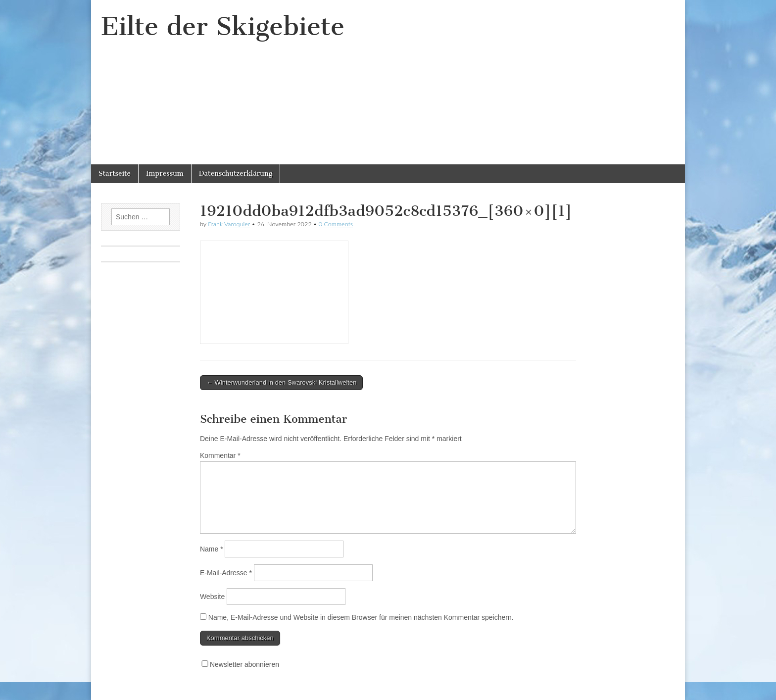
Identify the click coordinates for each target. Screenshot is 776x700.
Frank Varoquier (229, 224)
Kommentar (220, 455)
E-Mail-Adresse (226, 573)
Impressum (165, 174)
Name (212, 549)
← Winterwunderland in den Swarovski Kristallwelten (281, 382)
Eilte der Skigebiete (223, 26)
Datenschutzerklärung (236, 174)
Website (212, 597)
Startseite (115, 174)
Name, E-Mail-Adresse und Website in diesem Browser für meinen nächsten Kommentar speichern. (361, 617)
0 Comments (336, 224)
